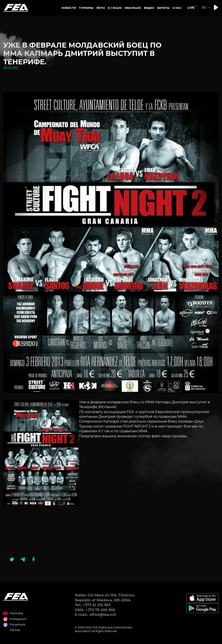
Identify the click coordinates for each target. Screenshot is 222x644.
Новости (69, 8)
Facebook (18, 625)
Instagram (18, 619)
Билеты (163, 8)
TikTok (15, 630)
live (191, 8)
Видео (149, 8)
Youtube (16, 613)
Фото (101, 8)
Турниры (86, 8)
